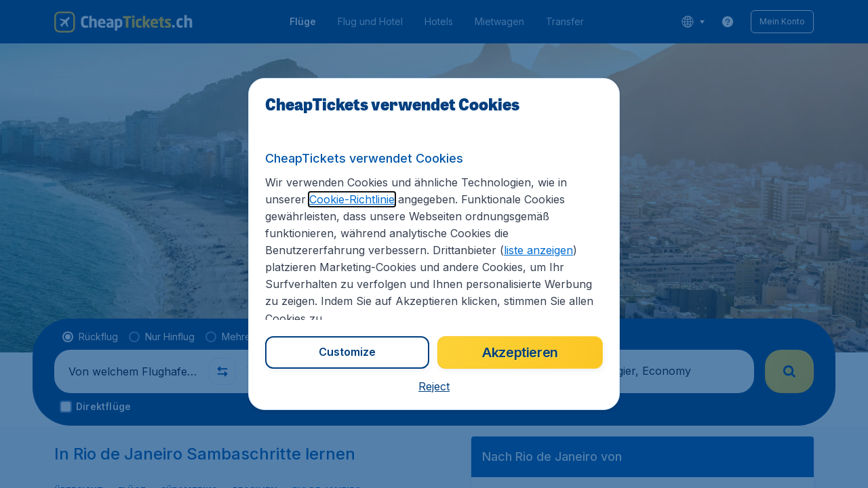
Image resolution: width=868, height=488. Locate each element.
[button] (434, 386)
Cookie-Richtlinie (352, 199)
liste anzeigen (538, 250)
